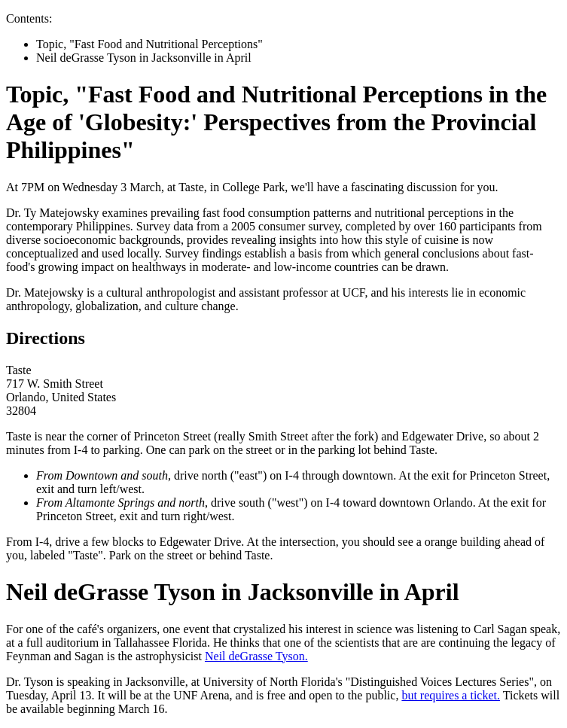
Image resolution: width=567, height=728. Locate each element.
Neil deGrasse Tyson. (256, 656)
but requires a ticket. (451, 695)
